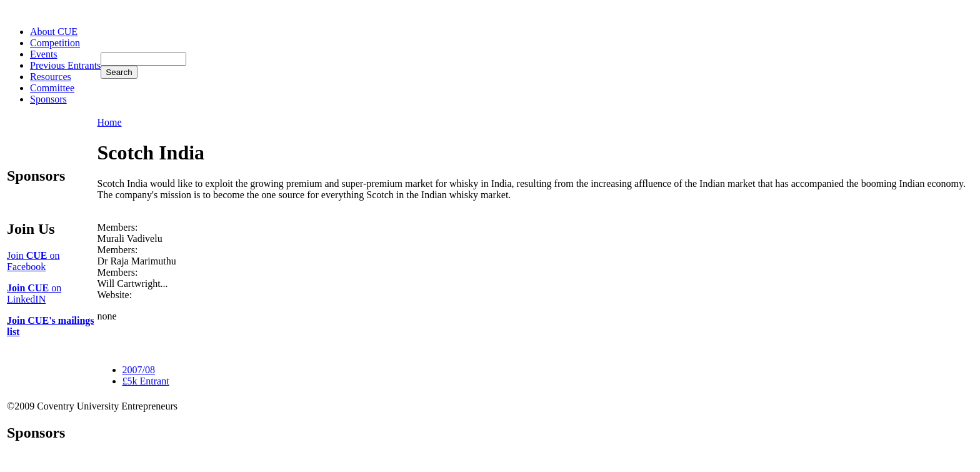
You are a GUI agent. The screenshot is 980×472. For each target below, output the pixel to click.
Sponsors (48, 99)
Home (110, 122)
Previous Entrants (65, 65)
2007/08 (139, 370)
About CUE (54, 32)
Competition (55, 43)
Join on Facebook (33, 261)
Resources (51, 77)
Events (44, 54)
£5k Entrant (146, 381)
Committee (52, 88)
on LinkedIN (34, 294)
